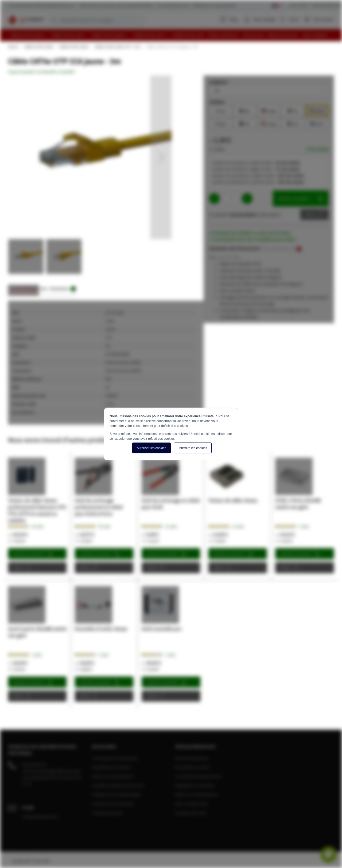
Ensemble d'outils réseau (101, 629)
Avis (44, 288)
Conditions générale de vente (118, 785)
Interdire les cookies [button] (193, 448)
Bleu (245, 110)
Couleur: (217, 102)
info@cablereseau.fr (40, 816)
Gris (221, 110)
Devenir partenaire (192, 758)
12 (171, 526)
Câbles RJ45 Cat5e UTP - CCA (117, 47)
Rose (293, 123)
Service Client (299, 5)
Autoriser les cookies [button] (152, 448)
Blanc (221, 123)
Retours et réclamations (113, 776)
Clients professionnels (327, 5)
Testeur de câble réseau (233, 500)
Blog (229, 19)
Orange (269, 123)
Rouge (269, 110)
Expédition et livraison (112, 767)
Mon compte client (192, 804)
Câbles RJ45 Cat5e (38, 47)
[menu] (173, 35)
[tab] (24, 290)
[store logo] (26, 20)
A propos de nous (107, 813)
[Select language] (277, 6)
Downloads (63, 289)
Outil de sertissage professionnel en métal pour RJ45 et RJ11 (99, 507)
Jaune (317, 110)
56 (38, 526)
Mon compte (265, 19)
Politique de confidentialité (116, 794)
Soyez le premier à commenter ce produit (41, 72)
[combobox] (97, 20)
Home (13, 47)
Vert (293, 110)
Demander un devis (192, 767)
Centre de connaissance (113, 804)
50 (104, 526)
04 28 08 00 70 (34, 764)
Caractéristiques (24, 288)
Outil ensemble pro (162, 629)
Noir (245, 123)
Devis (310, 215)
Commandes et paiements (115, 758)
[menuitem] (29, 35)
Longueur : (219, 82)
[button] (161, 157)
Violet (317, 123)
